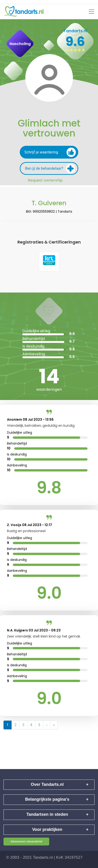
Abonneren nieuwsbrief (26, 842)
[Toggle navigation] (91, 12)
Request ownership (45, 180)
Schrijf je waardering (50, 152)
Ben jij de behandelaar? (50, 169)
